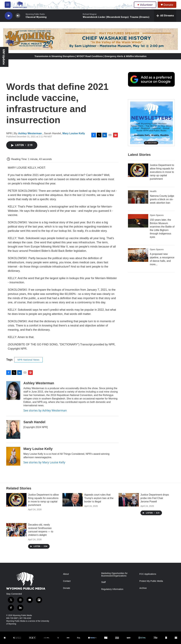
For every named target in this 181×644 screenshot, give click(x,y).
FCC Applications (148, 574)
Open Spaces (157, 215)
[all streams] (165, 16)
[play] (9, 16)
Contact (67, 581)
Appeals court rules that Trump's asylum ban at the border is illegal (99, 498)
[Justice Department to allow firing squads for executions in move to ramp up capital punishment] (138, 170)
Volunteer (145, 5)
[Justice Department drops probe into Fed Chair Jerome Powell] (129, 500)
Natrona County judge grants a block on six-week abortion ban (162, 199)
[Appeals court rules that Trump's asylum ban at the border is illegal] (73, 500)
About (66, 574)
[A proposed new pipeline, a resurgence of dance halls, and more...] (138, 255)
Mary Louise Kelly (74, 133)
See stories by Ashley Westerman (45, 410)
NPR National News (28, 360)
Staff (104, 582)
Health (153, 191)
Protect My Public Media (151, 581)
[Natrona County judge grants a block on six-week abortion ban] (138, 197)
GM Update (4, 57)
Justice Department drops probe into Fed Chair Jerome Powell (155, 498)
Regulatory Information (112, 589)
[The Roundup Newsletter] (151, 123)
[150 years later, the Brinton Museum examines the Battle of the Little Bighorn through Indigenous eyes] (138, 221)
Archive (143, 588)
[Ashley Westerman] (13, 391)
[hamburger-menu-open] (8, 5)
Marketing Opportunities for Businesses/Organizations (114, 575)
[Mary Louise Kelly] (13, 456)
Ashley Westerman (30, 133)
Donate (168, 5)
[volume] (18, 16)
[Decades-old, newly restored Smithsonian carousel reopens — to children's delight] (16, 530)
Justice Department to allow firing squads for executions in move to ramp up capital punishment (162, 172)
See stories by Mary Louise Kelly (44, 462)
